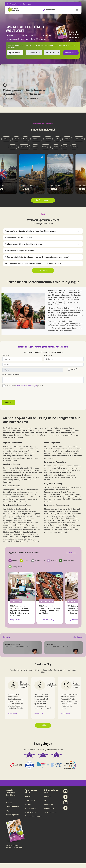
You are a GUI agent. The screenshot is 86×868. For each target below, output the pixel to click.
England (6, 139)
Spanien (67, 139)
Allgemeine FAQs (43, 271)
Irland (16, 139)
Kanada (48, 139)
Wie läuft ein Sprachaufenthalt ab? (18, 238)
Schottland (36, 139)
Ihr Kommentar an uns (11, 375)
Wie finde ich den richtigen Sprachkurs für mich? (24, 244)
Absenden (9, 403)
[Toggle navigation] (77, 10)
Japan (56, 147)
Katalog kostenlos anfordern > (74, 36)
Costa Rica (79, 139)
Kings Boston (73, 620)
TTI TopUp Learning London (50, 620)
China (74, 147)
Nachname (48, 355)
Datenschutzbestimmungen (26, 386)
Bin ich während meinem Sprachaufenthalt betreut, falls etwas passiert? (33, 263)
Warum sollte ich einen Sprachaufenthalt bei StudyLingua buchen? (31, 231)
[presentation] (18, 395)
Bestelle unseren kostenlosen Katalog (14, 847)
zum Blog (43, 725)
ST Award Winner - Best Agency (20, 4)
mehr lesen (12, 714)
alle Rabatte (78, 637)
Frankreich (24, 147)
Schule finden (71, 53)
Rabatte (7, 637)
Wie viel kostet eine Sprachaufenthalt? (20, 251)
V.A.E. (57, 139)
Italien (35, 147)
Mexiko (13, 147)
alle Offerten (71, 553)
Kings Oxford (15, 620)
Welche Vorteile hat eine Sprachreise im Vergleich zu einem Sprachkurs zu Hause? (37, 257)
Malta (25, 139)
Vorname (6, 355)
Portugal (46, 147)
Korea (65, 147)
